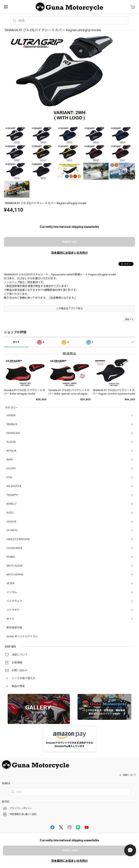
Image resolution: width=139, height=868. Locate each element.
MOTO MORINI (15, 575)
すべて (16, 342)
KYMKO (11, 557)
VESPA (11, 583)
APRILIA (11, 451)
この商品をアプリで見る (69, 309)
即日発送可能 (14, 628)
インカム (12, 592)
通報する (129, 319)
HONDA (11, 415)
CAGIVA (11, 521)
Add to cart (69, 242)
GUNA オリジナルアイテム (22, 636)
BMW (10, 460)
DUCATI (11, 468)
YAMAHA (12, 424)
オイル (10, 619)
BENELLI (11, 504)
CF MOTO (12, 530)
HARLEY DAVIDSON (18, 539)
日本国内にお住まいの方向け (69, 253)
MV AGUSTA (14, 486)
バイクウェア (14, 601)
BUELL (10, 513)
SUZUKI (11, 442)
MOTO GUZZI (14, 566)
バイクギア (13, 610)
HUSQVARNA (14, 548)
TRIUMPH (12, 495)
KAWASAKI (13, 433)
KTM (9, 477)
